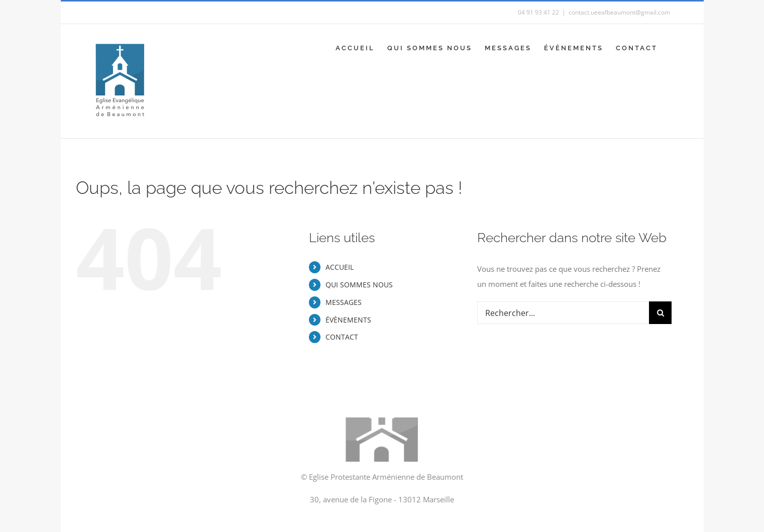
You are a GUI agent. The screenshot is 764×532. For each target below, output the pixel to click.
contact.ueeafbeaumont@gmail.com (619, 12)
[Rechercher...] (563, 313)
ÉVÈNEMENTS (348, 320)
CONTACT (342, 337)
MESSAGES (344, 302)
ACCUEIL (340, 267)
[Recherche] (660, 313)
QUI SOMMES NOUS (359, 285)
